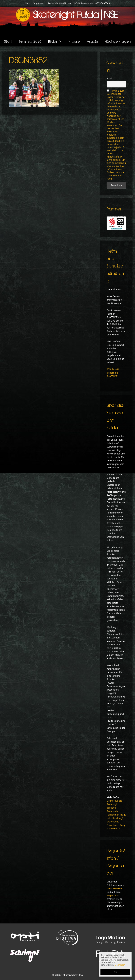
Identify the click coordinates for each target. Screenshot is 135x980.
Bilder (57, 41)
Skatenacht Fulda (73, 975)
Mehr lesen (120, 965)
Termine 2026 (30, 41)
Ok (115, 972)
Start (28, 3)
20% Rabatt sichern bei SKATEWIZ (113, 373)
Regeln (92, 41)
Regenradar (113, 895)
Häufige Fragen (118, 41)
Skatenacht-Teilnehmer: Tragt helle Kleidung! (116, 815)
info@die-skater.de (83, 3)
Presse (74, 41)
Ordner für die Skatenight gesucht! (114, 804)
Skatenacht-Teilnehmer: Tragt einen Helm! (116, 825)
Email (110, 78)
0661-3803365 (102, 3)
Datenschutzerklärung (59, 3)
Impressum (39, 3)
